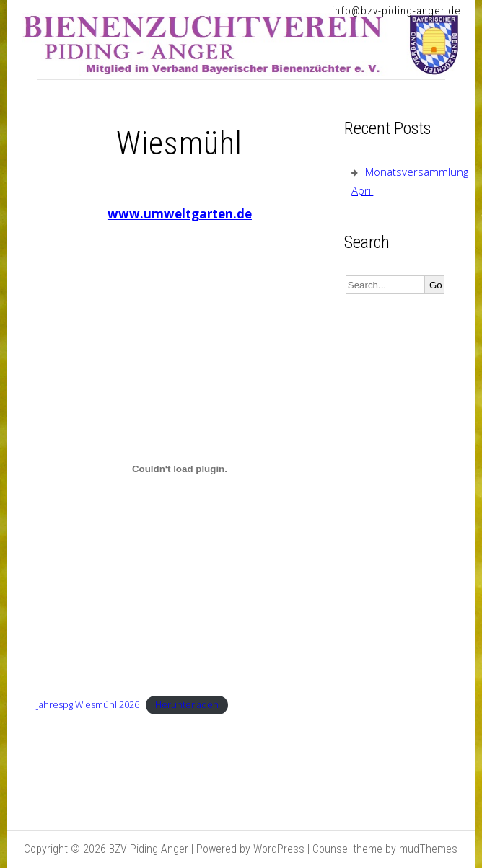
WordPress (279, 849)
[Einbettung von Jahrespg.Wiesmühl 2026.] (180, 469)
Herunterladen (187, 704)
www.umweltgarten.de (180, 214)
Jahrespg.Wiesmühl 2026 (88, 704)
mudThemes (428, 849)
